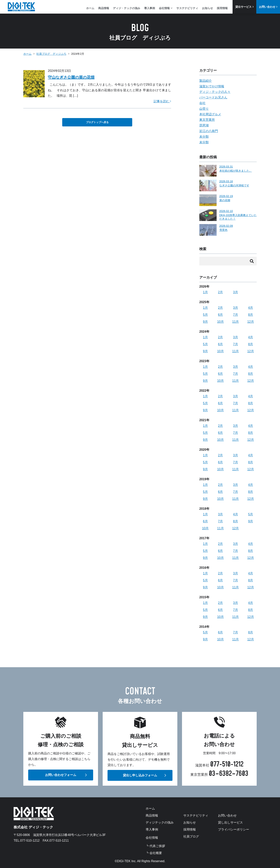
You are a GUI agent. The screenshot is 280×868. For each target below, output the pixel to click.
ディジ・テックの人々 (215, 92)
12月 (251, 322)
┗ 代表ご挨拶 (155, 846)
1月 (205, 292)
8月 (251, 315)
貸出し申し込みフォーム (140, 775)
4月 (251, 308)
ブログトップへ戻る (97, 122)
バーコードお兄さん (213, 97)
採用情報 (222, 8)
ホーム (90, 8)
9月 (205, 322)
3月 (236, 292)
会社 (202, 103)
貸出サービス (244, 7)
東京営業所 (207, 120)
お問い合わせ (268, 7)
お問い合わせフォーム (61, 775)
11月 (235, 322)
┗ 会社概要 (154, 853)
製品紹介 (206, 81)
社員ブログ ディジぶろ (51, 54)
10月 (220, 322)
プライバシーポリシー (234, 830)
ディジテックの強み (160, 823)
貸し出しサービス (230, 823)
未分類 (204, 137)
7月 (236, 315)
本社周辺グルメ (210, 114)
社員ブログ (191, 837)
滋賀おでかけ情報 (212, 86)
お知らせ (207, 8)
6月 (220, 315)
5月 (205, 315)
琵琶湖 (204, 125)
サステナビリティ (187, 8)
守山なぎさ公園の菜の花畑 (71, 77)
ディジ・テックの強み (127, 8)
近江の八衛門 (209, 131)
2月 (220, 292)
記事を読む (162, 101)
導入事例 (150, 8)
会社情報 (166, 8)
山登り (204, 109)
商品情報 (104, 8)
